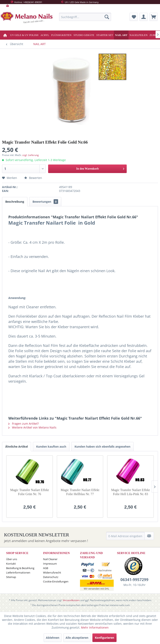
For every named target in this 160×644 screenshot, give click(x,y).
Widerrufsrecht (52, 573)
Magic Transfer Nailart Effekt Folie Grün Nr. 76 (29, 492)
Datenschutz (51, 577)
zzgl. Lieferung (31, 155)
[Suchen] (107, 17)
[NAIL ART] (121, 35)
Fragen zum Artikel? (24, 424)
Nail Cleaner (50, 559)
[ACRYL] (45, 35)
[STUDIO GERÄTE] (84, 35)
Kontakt (11, 564)
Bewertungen (45, 202)
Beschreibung (15, 202)
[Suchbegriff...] (85, 17)
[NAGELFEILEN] (139, 35)
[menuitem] (85, 17)
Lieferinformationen (18, 573)
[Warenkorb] (154, 17)
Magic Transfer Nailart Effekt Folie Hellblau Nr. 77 (80, 492)
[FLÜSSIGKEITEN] (61, 35)
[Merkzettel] (134, 17)
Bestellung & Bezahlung (20, 568)
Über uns (12, 559)
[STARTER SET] (105, 35)
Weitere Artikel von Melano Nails (32, 427)
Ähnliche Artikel (17, 446)
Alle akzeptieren (77, 638)
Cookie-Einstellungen (56, 581)
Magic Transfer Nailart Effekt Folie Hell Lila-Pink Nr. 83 (130, 492)
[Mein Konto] (144, 17)
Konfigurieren (104, 638)
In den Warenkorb (100, 168)
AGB (46, 568)
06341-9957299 (134, 580)
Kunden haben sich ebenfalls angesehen (102, 446)
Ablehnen (53, 638)
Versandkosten (71, 600)
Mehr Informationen (95, 627)
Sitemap (11, 577)
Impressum (50, 564)
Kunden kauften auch (51, 446)
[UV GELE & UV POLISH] (24, 35)
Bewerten (33, 178)
